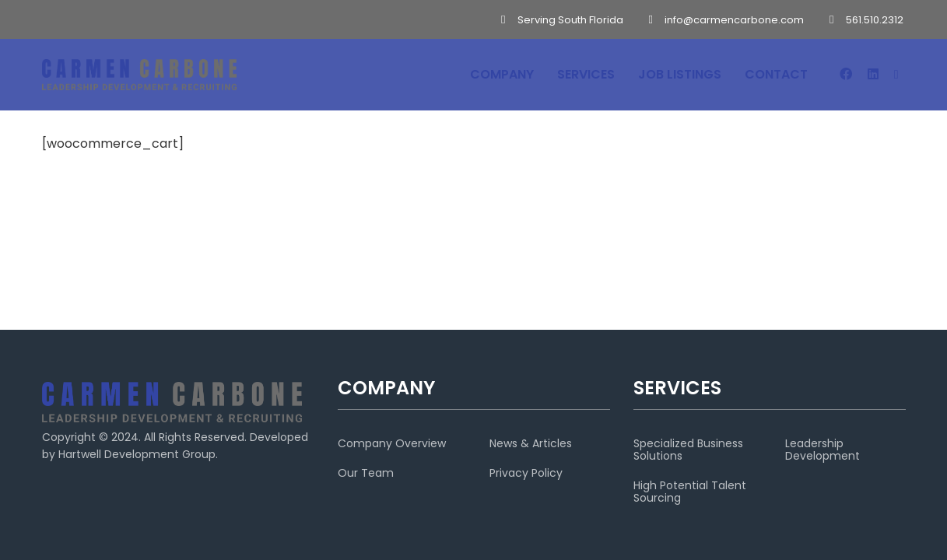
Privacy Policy (526, 473)
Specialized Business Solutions (688, 450)
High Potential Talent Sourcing (690, 492)
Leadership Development (822, 450)
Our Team (366, 473)
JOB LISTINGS (680, 74)
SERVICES (586, 74)
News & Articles (531, 443)
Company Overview (392, 443)
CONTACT (776, 74)
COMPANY (502, 74)
